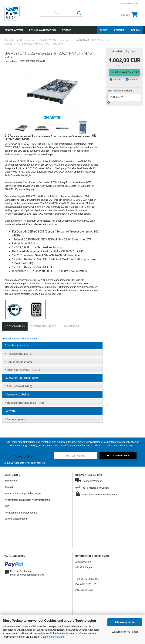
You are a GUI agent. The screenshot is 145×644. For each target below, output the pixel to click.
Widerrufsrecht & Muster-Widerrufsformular (28, 500)
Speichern (116, 79)
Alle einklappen (29, 339)
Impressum (11, 481)
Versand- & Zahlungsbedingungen (23, 493)
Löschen (132, 79)
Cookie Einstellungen (16, 519)
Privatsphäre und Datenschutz (21, 513)
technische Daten (44, 326)
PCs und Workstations (42, 30)
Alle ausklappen (10, 339)
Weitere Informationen (125, 632)
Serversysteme (14, 30)
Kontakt (119, 30)
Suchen (104, 30)
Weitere (66, 30)
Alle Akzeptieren (125, 622)
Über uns (135, 30)
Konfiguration (15, 326)
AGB (7, 506)
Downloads (71, 326)
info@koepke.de (84, 590)
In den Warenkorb (125, 72)
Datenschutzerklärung (53, 637)
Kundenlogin (130, 4)
